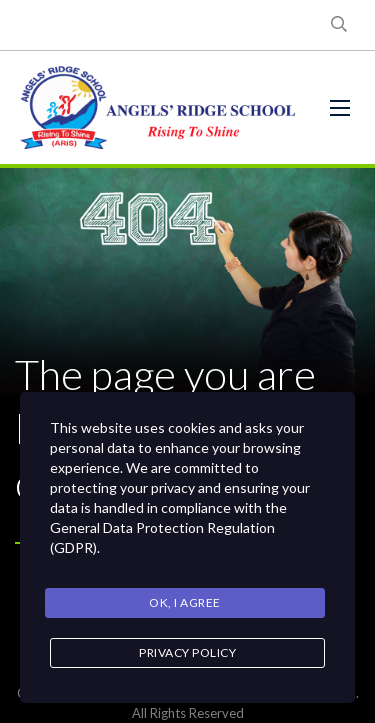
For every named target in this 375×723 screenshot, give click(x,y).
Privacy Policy (187, 652)
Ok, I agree (185, 602)
